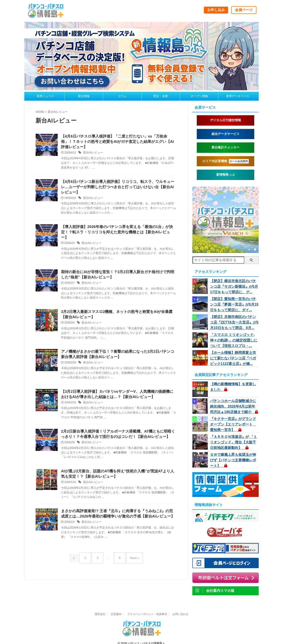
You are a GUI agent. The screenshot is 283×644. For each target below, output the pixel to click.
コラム (122, 96)
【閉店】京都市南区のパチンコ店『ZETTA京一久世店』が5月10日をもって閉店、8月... (234, 321)
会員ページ (244, 10)
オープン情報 (199, 96)
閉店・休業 (161, 96)
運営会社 (100, 609)
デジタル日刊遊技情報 (226, 120)
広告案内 (116, 609)
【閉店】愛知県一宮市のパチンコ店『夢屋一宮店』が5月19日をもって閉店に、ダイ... (234, 304)
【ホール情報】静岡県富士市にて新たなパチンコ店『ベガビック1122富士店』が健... (233, 355)
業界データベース (238, 96)
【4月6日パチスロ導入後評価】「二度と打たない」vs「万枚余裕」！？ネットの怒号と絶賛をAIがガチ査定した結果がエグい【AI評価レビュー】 (118, 142)
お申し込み (216, 10)
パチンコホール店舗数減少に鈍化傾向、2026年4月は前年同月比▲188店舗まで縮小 (234, 403)
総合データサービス (226, 134)
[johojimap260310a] (141, 88)
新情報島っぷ (226, 175)
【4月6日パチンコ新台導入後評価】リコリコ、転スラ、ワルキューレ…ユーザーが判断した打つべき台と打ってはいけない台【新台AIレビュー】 (118, 189)
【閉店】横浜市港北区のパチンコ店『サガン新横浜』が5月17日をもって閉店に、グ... (234, 286)
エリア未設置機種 (226, 161)
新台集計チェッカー (226, 147)
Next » (131, 560)
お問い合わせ (180, 609)
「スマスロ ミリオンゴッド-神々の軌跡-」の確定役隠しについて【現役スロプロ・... (234, 338)
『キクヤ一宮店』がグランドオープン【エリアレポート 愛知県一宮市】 (233, 420)
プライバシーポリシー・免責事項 (147, 609)
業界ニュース (45, 96)
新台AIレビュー (92, 154)
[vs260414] (226, 251)
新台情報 (84, 96)
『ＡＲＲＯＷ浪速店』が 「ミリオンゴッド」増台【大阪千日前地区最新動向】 (233, 437)
